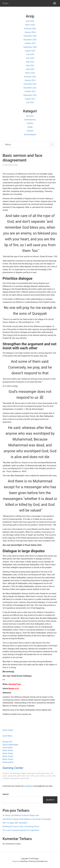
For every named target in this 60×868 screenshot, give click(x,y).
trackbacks (28, 786)
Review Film (7, 742)
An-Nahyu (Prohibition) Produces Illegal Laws (21, 815)
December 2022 (30, 84)
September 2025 (30, 47)
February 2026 (30, 29)
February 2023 (30, 77)
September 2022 (30, 95)
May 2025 (30, 62)
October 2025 (30, 43)
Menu (8, 145)
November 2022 (30, 88)
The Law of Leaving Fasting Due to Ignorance (21, 830)
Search (6, 794)
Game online (30, 776)
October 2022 (30, 91)
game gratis (12, 776)
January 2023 (30, 80)
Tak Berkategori (30, 135)
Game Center (8, 730)
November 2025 (30, 40)
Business (30, 116)
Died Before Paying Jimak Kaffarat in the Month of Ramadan (27, 819)
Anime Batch (8, 748)
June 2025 (30, 58)
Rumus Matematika (10, 745)
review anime (8, 762)
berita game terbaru (43, 773)
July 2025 (30, 54)
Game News (7, 736)
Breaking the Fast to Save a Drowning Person (21, 826)
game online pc (41, 776)
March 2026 (30, 25)
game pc (17, 778)
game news (21, 776)
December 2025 (30, 36)
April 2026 (30, 21)
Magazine (16, 861)
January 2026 (30, 32)
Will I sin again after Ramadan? (15, 823)
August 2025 (30, 51)
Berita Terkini (8, 750)
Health (30, 127)
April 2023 (30, 69)
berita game (31, 773)
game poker (25, 778)
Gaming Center (13, 768)
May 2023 (30, 65)
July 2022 (30, 102)
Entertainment (30, 120)
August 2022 (30, 99)
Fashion (30, 123)
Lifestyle (30, 131)
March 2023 (30, 73)
